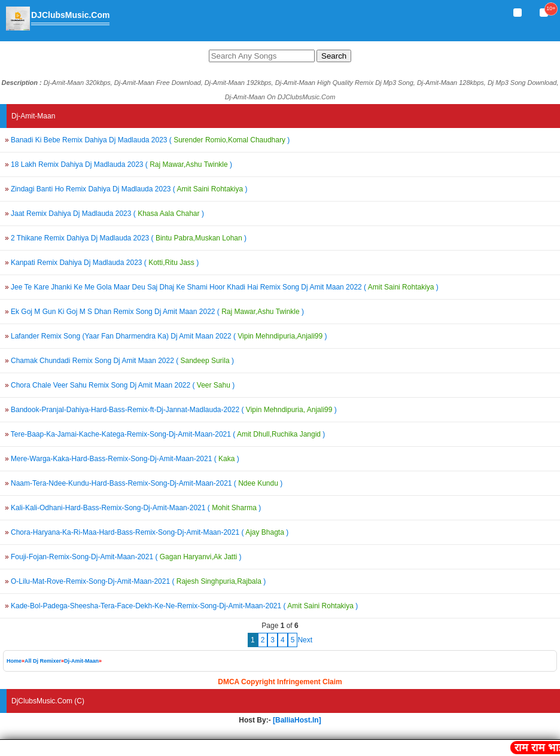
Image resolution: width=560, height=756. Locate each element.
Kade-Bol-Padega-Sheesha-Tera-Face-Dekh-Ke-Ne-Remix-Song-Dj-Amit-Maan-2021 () (181, 606)
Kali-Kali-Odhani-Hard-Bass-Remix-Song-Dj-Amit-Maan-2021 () (133, 508)
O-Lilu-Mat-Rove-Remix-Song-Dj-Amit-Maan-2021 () (135, 581)
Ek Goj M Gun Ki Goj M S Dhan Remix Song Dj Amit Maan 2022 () (154, 312)
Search (334, 56)
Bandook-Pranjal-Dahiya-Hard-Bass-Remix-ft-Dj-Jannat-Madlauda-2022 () (171, 410)
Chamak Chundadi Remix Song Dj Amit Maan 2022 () (119, 361)
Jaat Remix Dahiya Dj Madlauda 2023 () (104, 214)
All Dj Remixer (43, 661)
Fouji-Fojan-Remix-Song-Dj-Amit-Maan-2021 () (123, 557)
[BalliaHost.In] (296, 720)
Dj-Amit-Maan (81, 661)
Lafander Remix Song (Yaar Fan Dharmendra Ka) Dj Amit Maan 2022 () (166, 336)
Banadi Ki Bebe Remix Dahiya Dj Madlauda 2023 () (147, 140)
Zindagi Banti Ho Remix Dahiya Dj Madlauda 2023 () (126, 189)
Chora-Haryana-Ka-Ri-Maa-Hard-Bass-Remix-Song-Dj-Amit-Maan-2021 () (147, 532)
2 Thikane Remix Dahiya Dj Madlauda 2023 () (126, 238)
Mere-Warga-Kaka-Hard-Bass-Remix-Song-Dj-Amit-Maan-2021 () (122, 459)
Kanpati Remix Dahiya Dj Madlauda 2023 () (102, 263)
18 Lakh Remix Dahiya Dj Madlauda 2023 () (118, 164)
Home (14, 661)
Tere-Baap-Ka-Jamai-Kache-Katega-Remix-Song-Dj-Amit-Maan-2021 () (165, 434)
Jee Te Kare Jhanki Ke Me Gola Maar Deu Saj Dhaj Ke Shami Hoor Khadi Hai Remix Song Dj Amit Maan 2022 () (222, 287)
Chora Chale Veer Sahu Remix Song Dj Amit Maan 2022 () (120, 385)
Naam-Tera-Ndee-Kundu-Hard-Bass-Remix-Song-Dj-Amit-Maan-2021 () (144, 483)
